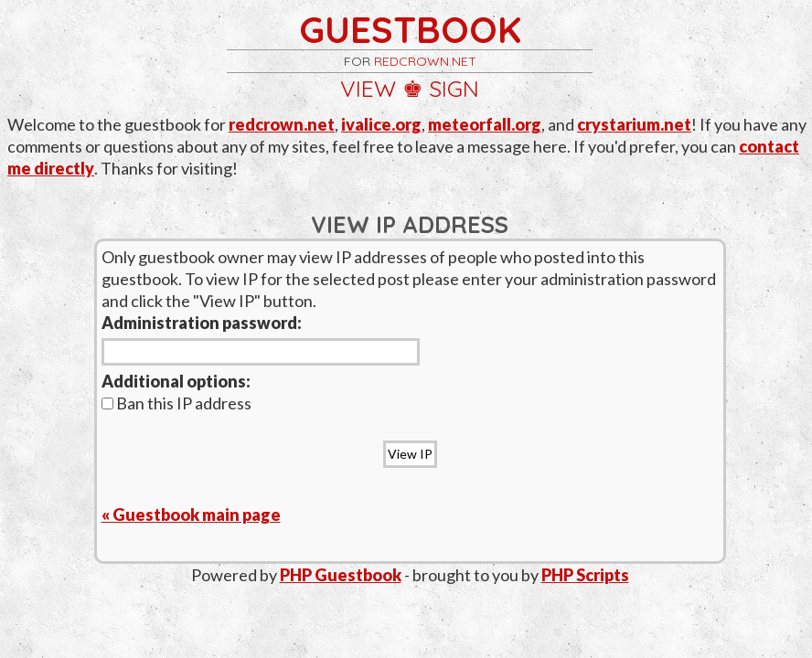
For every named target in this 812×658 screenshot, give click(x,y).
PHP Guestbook (341, 575)
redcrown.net (425, 61)
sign (454, 88)
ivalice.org (381, 124)
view (368, 88)
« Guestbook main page (191, 515)
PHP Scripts (585, 575)
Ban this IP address (176, 403)
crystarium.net (634, 124)
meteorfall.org (485, 124)
